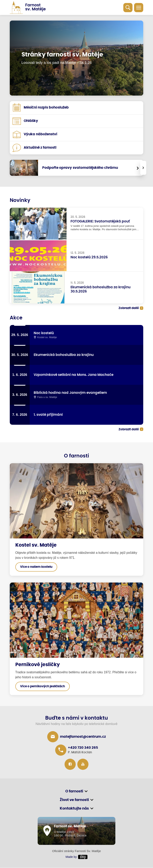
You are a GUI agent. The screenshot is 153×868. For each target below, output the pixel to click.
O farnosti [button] (74, 792)
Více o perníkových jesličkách (43, 687)
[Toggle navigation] (139, 8)
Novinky (20, 200)
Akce (16, 318)
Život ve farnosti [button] (74, 800)
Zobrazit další (129, 308)
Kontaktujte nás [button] (74, 809)
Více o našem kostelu (36, 567)
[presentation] (143, 168)
